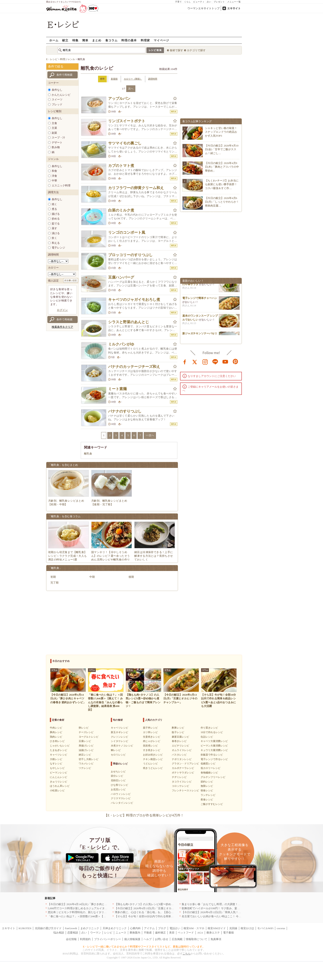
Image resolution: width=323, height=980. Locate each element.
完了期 (54, 583)
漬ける (56, 233)
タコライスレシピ (182, 782)
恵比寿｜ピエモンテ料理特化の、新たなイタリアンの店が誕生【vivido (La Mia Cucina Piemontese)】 (107, 912)
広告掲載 (177, 939)
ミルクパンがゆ (121, 344)
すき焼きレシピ (152, 750)
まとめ (97, 40)
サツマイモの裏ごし (125, 143)
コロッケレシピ (180, 786)
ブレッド (57, 104)
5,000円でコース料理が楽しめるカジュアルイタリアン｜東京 (84, 908)
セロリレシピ (118, 755)
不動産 (148, 933)
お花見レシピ (118, 789)
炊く (54, 238)
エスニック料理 (61, 185)
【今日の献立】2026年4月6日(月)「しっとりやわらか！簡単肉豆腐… (222, 202)
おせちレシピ (118, 772)
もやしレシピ (57, 768)
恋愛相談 (73, 933)
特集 (75, 40)
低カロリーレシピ (211, 768)
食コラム (111, 40)
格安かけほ (247, 928)
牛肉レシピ (56, 728)
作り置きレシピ (209, 728)
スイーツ (57, 99)
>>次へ (150, 435)
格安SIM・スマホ (194, 928)
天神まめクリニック (115, 928)
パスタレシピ (179, 755)
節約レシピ (207, 782)
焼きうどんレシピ (153, 768)
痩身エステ (213, 933)
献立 (65, 40)
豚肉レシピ (56, 732)
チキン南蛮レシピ (153, 759)
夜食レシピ (207, 800)
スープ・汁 (58, 138)
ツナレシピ (85, 768)
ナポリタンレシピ (182, 759)
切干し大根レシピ (89, 759)
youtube (225, 362)
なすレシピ (56, 764)
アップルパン (119, 99)
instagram (205, 362)
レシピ (108, 933)
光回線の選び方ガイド (48, 928)
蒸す (54, 228)
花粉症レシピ (118, 780)
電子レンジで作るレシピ (214, 759)
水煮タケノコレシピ (122, 746)
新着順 (114, 79)
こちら (187, 954)
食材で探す (176, 50)
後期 (131, 577)
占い (209, 2)
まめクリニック (90, 928)
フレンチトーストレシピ (185, 791)
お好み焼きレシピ (153, 755)
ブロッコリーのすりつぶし (130, 255)
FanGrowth (71, 928)
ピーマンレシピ (59, 773)
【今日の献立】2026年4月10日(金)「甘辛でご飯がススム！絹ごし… (222, 149)
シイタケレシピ (119, 741)
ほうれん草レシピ (60, 786)
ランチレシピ (208, 795)
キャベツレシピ (59, 755)
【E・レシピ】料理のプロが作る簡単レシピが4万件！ (144, 815)
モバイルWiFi (265, 928)
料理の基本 (129, 40)
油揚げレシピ (86, 750)
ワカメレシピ (86, 764)
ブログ (162, 928)
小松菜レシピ (57, 791)
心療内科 (135, 928)
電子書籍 (228, 933)
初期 (53, 577)
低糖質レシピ (208, 764)
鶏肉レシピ (56, 737)
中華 (54, 181)
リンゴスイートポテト (127, 121)
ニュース (121, 933)
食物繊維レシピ (209, 773)
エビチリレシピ (180, 746)
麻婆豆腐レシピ (180, 737)
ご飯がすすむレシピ (212, 804)
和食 (54, 171)
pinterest (235, 362)
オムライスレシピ (182, 750)
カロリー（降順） (133, 79)
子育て (178, 2)
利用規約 (85, 939)
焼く (54, 204)
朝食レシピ (207, 791)
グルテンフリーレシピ (213, 777)
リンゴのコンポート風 (127, 233)
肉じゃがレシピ (152, 741)
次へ (131, 89)
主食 (54, 123)
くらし (188, 2)
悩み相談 (59, 933)
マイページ (161, 40)
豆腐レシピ (85, 741)
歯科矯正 (160, 933)
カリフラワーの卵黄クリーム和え (136, 188)
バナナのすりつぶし (125, 411)
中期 (92, 577)
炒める (56, 219)
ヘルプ (148, 939)
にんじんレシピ (59, 777)
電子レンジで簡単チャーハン (200, 299)
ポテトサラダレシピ (183, 773)
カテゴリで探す (196, 50)
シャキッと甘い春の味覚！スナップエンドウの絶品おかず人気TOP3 (221, 132)
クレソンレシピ (119, 737)
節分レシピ (117, 776)
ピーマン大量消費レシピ (214, 746)
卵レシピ (84, 728)
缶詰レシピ (207, 737)
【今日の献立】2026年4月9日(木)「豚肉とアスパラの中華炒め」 (222, 167)
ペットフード (186, 933)
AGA (200, 933)
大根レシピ (56, 759)
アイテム (149, 928)
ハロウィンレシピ (121, 794)
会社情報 (71, 939)
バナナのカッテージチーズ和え (134, 367)
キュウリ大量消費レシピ (214, 750)
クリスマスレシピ (121, 798)
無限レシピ (207, 786)
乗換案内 (135, 933)
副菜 (54, 133)
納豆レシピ (85, 755)
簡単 (85, 40)
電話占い (175, 928)
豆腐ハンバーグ (121, 277)
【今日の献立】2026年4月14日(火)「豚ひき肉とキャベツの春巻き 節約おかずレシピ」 (99, 904)
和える (56, 243)
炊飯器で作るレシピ (212, 755)
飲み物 (56, 147)
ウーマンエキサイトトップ (204, 8)
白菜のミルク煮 (121, 210)
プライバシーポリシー (108, 939)
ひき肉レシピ (57, 741)
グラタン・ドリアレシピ (185, 764)
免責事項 (216, 939)
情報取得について (197, 939)
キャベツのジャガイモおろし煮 (134, 300)
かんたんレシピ (61, 95)
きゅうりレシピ (59, 782)
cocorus (281, 928)
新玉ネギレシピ (119, 732)
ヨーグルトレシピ (89, 737)
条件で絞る (56, 66)
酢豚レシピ (178, 728)
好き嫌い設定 (71, 280)
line (215, 362)
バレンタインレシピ (122, 803)
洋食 (54, 176)
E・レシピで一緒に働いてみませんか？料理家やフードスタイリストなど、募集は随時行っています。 (144, 947)
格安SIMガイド (217, 928)
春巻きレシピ (179, 741)
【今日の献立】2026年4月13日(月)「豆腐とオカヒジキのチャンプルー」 (158, 908)
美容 (172, 933)
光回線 (233, 928)
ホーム (54, 40)
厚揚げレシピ (86, 746)
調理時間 (153, 79)
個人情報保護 (132, 939)
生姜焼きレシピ (152, 737)
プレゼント (219, 2)
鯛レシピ (116, 750)
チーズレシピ (86, 732)
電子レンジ (58, 248)
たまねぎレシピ (59, 750)
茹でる (56, 224)
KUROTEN (25, 928)
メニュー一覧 (234, 2)
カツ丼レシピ (150, 732)
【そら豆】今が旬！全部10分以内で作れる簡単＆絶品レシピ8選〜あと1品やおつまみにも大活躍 (172, 916)
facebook (185, 362)
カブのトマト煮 (121, 166)
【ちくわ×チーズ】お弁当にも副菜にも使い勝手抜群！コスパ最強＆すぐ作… (222, 184)
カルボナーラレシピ (183, 768)
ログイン (62, 310)
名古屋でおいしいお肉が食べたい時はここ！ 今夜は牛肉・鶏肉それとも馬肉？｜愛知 (233, 916)
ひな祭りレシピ (119, 785)
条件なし (57, 90)
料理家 (145, 40)
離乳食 (88, 454)
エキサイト (234, 8)
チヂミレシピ (179, 777)
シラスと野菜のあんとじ (129, 322)
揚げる (56, 214)
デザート (57, 142)
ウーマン (96, 933)
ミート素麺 (117, 389)
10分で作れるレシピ (212, 732)
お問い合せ (162, 939)
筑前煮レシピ (150, 746)
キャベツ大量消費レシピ (214, 741)
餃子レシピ (178, 732)
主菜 (54, 128)
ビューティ (199, 2)
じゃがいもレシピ (60, 746)
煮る (54, 209)
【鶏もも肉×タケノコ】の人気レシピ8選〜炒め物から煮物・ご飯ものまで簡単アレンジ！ (168, 904)
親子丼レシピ (150, 728)
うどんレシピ (150, 764)
